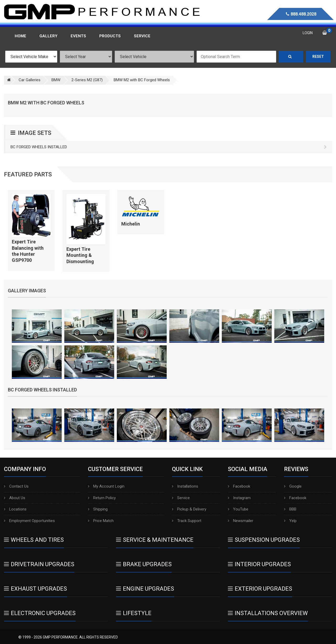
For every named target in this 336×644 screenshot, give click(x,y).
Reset (318, 57)
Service (181, 498)
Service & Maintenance (155, 540)
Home (20, 36)
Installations (185, 486)
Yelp (290, 521)
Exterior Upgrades (260, 589)
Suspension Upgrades (264, 540)
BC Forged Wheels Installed (169, 147)
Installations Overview (268, 613)
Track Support (187, 521)
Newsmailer (241, 521)
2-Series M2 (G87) (87, 80)
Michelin (131, 224)
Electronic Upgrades (40, 613)
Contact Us (16, 486)
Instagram (239, 498)
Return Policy (102, 498)
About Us (15, 498)
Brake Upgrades (144, 564)
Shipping (98, 509)
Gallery (48, 36)
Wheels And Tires (34, 540)
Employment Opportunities (29, 521)
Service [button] (142, 36)
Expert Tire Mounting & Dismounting (80, 255)
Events (78, 36)
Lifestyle (134, 613)
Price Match (101, 521)
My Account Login (106, 486)
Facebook (239, 486)
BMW (56, 80)
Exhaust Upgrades (35, 589)
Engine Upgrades (145, 589)
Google (293, 486)
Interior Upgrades (259, 564)
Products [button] (110, 36)
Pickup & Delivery (189, 509)
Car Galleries (30, 80)
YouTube (238, 509)
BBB (290, 509)
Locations (15, 509)
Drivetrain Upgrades (39, 564)
